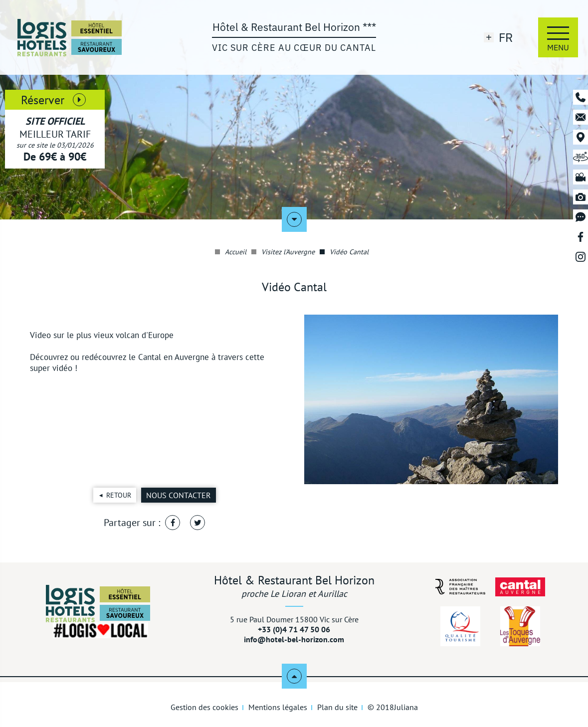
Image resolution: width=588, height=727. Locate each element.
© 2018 (393, 707)
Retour (119, 495)
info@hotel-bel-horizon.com (294, 639)
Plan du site (337, 707)
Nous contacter (179, 495)
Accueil (231, 252)
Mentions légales (278, 707)
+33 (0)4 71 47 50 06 (294, 629)
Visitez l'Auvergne (283, 252)
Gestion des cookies (204, 707)
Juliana (406, 707)
